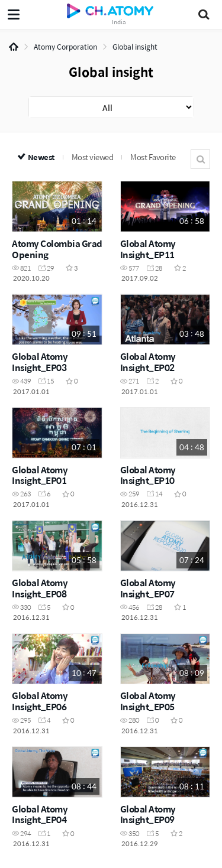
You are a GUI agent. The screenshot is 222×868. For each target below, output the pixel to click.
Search (200, 159)
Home (14, 47)
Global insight (135, 47)
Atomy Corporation (65, 47)
